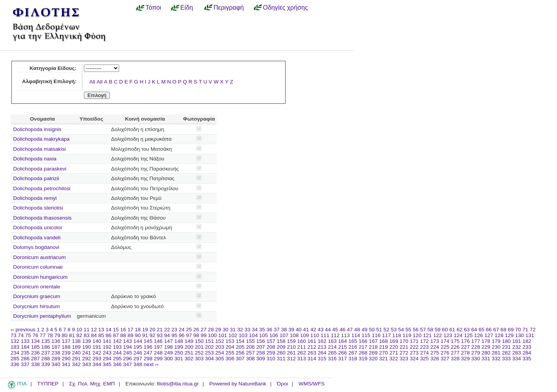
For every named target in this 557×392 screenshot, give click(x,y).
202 (209, 347)
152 (220, 341)
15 (116, 330)
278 (466, 353)
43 (320, 330)
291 (76, 359)
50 (372, 330)
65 (481, 330)
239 (66, 353)
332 (496, 359)
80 (65, 335)
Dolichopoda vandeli (37, 238)
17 (131, 330)
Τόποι (153, 7)
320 (373, 359)
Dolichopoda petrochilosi (42, 188)
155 (250, 341)
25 (189, 330)
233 (527, 347)
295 (117, 359)
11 (86, 330)
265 (332, 353)
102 (233, 335)
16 (123, 330)
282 (507, 353)
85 (101, 335)
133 (25, 341)
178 (486, 341)
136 (56, 341)
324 (414, 359)
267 (353, 353)
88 (123, 335)
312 (291, 359)
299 (158, 359)
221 (404, 347)
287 (35, 359)
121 (428, 335)
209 (281, 347)
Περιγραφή (229, 7)
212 (312, 347)
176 (466, 341)
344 (97, 364)
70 (518, 330)
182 (527, 341)
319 (363, 359)
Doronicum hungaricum (40, 277)
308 (250, 359)
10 (79, 330)
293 (97, 359)
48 (357, 330)
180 (507, 341)
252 (199, 353)
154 (240, 341)
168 (384, 341)
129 (509, 335)
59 (438, 330)
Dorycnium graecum (37, 296)
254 (220, 353)
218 (373, 347)
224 (435, 347)
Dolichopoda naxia (35, 159)
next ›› (151, 364)
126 (479, 335)
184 (25, 347)
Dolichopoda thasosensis (42, 218)
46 (343, 330)
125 (468, 335)
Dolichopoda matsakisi (39, 149)
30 (225, 330)
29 (218, 330)
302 (189, 359)
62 (459, 330)
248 (158, 353)
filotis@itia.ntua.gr (178, 384)
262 (302, 353)
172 (425, 341)
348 (138, 364)
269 (373, 353)
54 (401, 330)
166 (363, 341)
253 (209, 353)
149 (189, 341)
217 (363, 347)
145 (148, 341)
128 (499, 335)
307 (240, 359)
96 (182, 335)
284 (527, 353)
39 (291, 330)
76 (35, 335)
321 (384, 359)
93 (160, 335)
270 (384, 353)
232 (517, 347)
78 (50, 335)
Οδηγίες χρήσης (285, 7)
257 (250, 353)
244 (117, 353)
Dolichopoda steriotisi (38, 208)
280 (486, 353)
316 (332, 359)
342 (76, 364)
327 (445, 359)
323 (404, 359)
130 (520, 335)
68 (503, 330)
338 (35, 364)
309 (261, 359)
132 (15, 341)
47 (350, 330)
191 (97, 347)
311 (281, 359)
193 (117, 347)
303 (199, 359)
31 (233, 330)
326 (435, 359)
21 (160, 330)
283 (517, 353)
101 (223, 335)
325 (425, 359)
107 (284, 335)
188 (66, 347)
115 (366, 335)
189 (76, 347)
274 (425, 353)
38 (284, 330)
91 (145, 335)
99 (204, 335)
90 (138, 335)
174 (445, 341)
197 (158, 347)
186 (46, 347)
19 (145, 330)
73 (13, 335)
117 (387, 335)
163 (332, 341)
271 (394, 353)
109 (305, 335)
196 (148, 347)
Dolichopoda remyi (35, 198)
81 (72, 335)
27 (204, 330)
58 (430, 330)
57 (423, 330)
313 (302, 359)
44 (328, 330)
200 (189, 347)
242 (97, 353)
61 (452, 330)
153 (230, 341)
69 (511, 330)
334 (517, 359)
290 (66, 359)
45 (335, 330)
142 (117, 341)
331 (486, 359)
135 (46, 341)
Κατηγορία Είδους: (53, 68)
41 (306, 330)
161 (312, 341)
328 (455, 359)
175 (455, 341)
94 (167, 335)
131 (530, 335)
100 (213, 335)
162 (322, 341)
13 (101, 330)
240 (76, 353)
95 (174, 335)
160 (302, 341)
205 (240, 347)
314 (312, 359)
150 (199, 341)
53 (394, 330)
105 (264, 335)
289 (56, 359)
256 (240, 353)
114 (356, 335)
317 (343, 359)
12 (94, 330)
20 (152, 330)
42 (313, 330)
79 (57, 335)
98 (196, 335)
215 (343, 347)
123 (448, 335)
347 (127, 364)
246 (138, 353)
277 (455, 353)
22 (167, 330)
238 (56, 353)
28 (211, 330)
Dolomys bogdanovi (36, 247)
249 (168, 353)
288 (46, 359)
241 (86, 353)
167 (373, 341)
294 (107, 359)
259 (271, 353)
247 (148, 353)
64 (474, 330)
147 (168, 341)
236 (35, 353)
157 (271, 341)
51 (379, 330)
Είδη (187, 7)
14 (108, 330)
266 (343, 353)
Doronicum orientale (37, 287)
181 (517, 341)
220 (394, 347)
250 (179, 353)
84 (94, 335)
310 (271, 359)
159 (291, 341)
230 (496, 347)
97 (189, 335)
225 (445, 347)
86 (108, 335)
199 (179, 347)
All (92, 82)
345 (107, 364)
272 (404, 353)
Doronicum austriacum (39, 257)
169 (394, 341)
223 (425, 347)
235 (25, 353)
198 (168, 347)
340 (56, 364)
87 (116, 335)
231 (507, 347)
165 (353, 341)
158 (281, 341)
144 (138, 341)
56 (416, 330)
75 (28, 335)
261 (291, 353)
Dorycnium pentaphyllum (42, 316)
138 (76, 341)
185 (35, 347)
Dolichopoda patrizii (36, 178)
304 (209, 359)
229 (486, 347)
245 (127, 353)
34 (255, 330)
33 (247, 330)
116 (376, 335)
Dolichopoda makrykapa (41, 139)
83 (86, 335)
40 (298, 330)
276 (445, 353)
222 (414, 347)
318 (353, 359)
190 (86, 347)
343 (86, 364)
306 (230, 359)
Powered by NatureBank (238, 384)
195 (138, 347)
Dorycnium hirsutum (37, 306)
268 (363, 353)
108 (294, 335)
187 (56, 347)
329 (466, 359)
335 (527, 359)
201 (199, 347)
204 (230, 347)
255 (230, 353)
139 (86, 341)
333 (507, 359)
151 (209, 341)
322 (394, 359)
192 (107, 347)
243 (107, 353)
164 (343, 341)
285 (15, 359)
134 (35, 341)
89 (131, 335)
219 (384, 347)
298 (148, 359)
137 (66, 341)
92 (152, 335)
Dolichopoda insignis (37, 129)
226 (455, 347)
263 (312, 353)
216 (353, 347)
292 (86, 359)
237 (46, 353)
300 (168, 359)
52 (386, 330)
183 (15, 347)
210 (291, 347)
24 (182, 330)
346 (117, 364)
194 (127, 347)
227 (466, 347)
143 (127, 341)
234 (15, 353)
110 (315, 335)
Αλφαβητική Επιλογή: (49, 81)
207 (261, 347)
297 (138, 359)
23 (174, 330)
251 (189, 353)
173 (435, 341)
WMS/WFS (312, 384)
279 (476, 353)
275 (435, 353)
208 (271, 347)
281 (496, 353)
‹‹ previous (23, 330)
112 (335, 335)
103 (243, 335)
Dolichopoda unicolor (38, 228)
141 (107, 341)
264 (322, 353)
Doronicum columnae (38, 267)
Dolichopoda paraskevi (40, 169)
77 (43, 335)
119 (407, 335)
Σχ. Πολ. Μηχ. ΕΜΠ (92, 384)
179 (496, 341)
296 (127, 359)
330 (476, 359)
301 (179, 359)
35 (262, 330)
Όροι (283, 384)
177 (476, 341)
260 (281, 353)
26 (196, 330)
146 (158, 341)
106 (274, 335)
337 (25, 364)
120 (417, 335)
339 (46, 364)
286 (25, 359)
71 (525, 330)
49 (365, 330)
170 (404, 341)
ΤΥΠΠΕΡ (48, 384)
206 (250, 347)
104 (254, 335)
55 (408, 330)
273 (414, 353)
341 (66, 364)
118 (397, 335)
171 (414, 341)
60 (445, 330)
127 (489, 335)
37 (277, 330)
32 (240, 330)
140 (97, 341)
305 (220, 359)
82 (79, 335)
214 (332, 347)
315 (322, 359)
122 (438, 335)
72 (532, 330)
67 (496, 330)
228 (476, 347)
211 (302, 347)
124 (458, 335)
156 (261, 341)
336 (15, 364)
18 (138, 330)
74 (21, 335)
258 (261, 353)
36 (269, 330)
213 (322, 347)
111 (325, 335)
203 (220, 347)
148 (179, 341)
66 (489, 330)
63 (467, 330)
